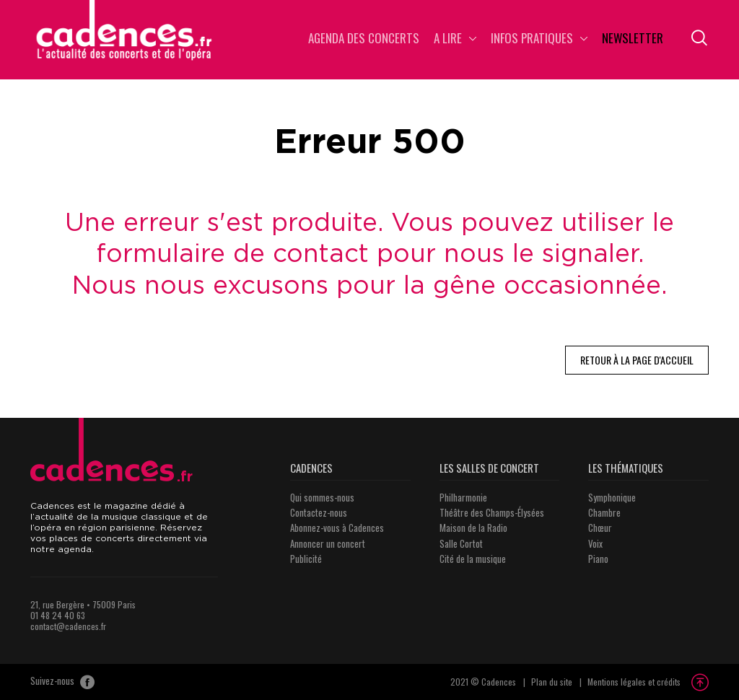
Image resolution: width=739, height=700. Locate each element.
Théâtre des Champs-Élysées (492, 512)
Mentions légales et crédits (634, 682)
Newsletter (633, 39)
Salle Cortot (461, 543)
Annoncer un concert (328, 543)
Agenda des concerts (364, 39)
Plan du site (552, 682)
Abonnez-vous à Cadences (337, 528)
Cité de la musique (473, 559)
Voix (595, 543)
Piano (598, 559)
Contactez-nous (319, 512)
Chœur (600, 528)
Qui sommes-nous (322, 497)
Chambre (604, 512)
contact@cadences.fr (68, 626)
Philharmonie (463, 497)
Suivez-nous (62, 682)
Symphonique (612, 497)
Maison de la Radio (473, 528)
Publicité (306, 559)
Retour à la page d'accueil (637, 360)
